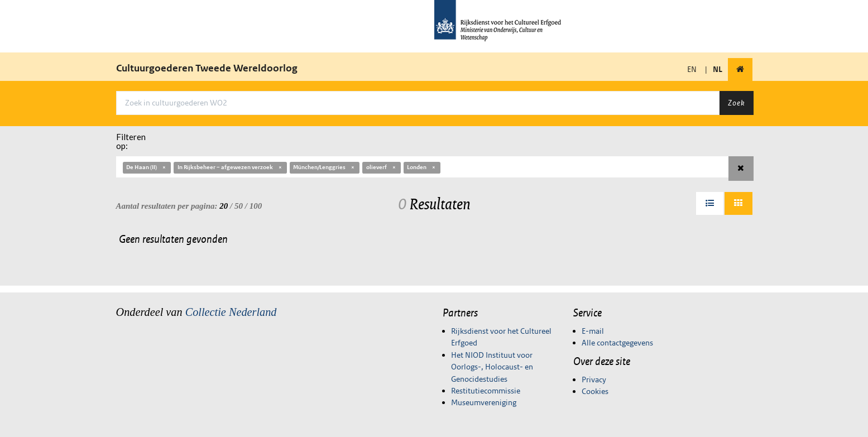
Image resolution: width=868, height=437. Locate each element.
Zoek (736, 103)
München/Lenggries (324, 167)
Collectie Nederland (231, 312)
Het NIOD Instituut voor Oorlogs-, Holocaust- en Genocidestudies (492, 367)
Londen (422, 167)
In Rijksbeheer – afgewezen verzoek (230, 167)
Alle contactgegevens (617, 343)
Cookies (595, 391)
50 (239, 206)
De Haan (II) (147, 167)
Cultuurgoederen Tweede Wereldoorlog (207, 68)
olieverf (382, 167)
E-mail (593, 331)
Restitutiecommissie (486, 391)
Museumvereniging (484, 402)
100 (256, 206)
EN (692, 69)
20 (224, 206)
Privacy (594, 380)
